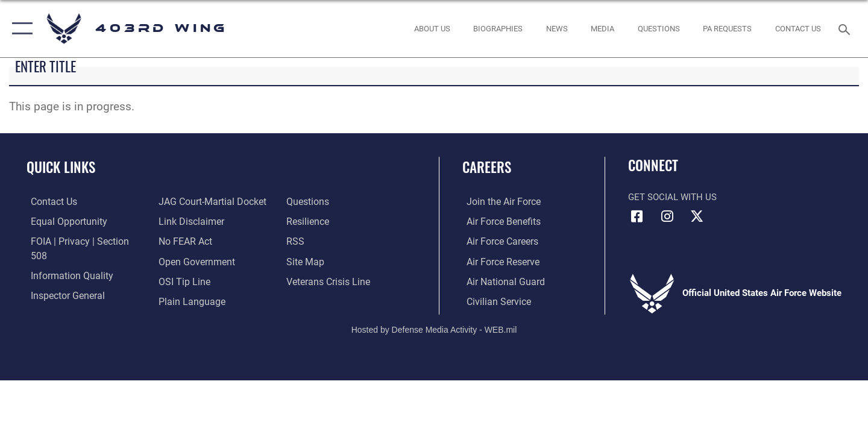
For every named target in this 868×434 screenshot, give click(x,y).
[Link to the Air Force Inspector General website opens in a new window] (62, 280)
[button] (20, 29)
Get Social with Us (672, 197)
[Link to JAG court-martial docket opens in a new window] (78, 300)
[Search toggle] (846, 28)
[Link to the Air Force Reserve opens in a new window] (498, 260)
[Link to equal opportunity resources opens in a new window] (62, 221)
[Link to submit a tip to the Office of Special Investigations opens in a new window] (181, 260)
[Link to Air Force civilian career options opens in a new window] (493, 300)
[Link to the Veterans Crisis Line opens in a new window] (328, 260)
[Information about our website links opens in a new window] (189, 201)
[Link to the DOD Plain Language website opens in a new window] (188, 280)
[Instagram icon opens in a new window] (667, 216)
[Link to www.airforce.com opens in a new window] (498, 201)
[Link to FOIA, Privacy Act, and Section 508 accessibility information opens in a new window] (82, 241)
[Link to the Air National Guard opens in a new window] (499, 280)
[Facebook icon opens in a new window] (637, 216)
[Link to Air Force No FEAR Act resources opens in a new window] (184, 221)
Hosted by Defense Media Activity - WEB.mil (434, 329)
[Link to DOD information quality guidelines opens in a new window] (65, 260)
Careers (487, 167)
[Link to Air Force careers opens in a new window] (498, 241)
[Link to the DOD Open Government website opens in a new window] (193, 241)
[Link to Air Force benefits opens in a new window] (498, 221)
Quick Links (61, 167)
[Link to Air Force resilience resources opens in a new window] (308, 201)
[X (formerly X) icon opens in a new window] (697, 216)
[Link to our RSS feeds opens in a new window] (296, 221)
